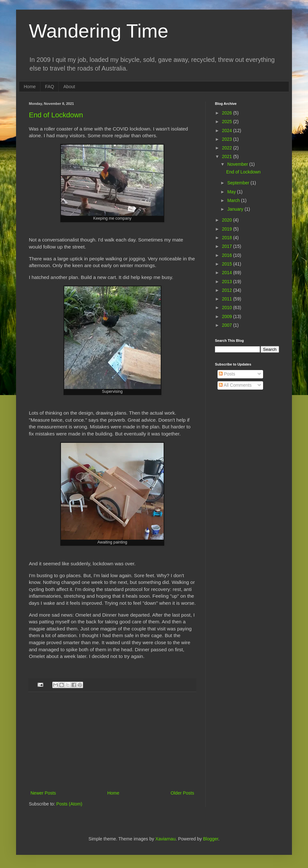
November (238, 164)
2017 (228, 246)
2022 (228, 148)
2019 (228, 229)
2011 (228, 299)
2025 (228, 122)
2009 (228, 316)
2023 (228, 139)
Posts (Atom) (69, 804)
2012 (228, 290)
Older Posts (182, 793)
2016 (228, 255)
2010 (228, 308)
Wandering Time (99, 31)
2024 (228, 131)
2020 (228, 220)
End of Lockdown (56, 115)
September (239, 183)
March (234, 200)
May (232, 192)
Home (30, 87)
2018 (228, 238)
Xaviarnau (165, 839)
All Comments (235, 385)
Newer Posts (43, 793)
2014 (228, 273)
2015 (228, 264)
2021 (228, 156)
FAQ (49, 87)
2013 (228, 282)
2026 (228, 113)
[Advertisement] (112, 741)
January (236, 209)
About (69, 87)
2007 (228, 325)
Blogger (211, 839)
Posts (227, 374)
